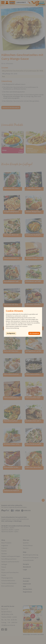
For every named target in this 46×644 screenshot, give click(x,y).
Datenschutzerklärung (12, 328)
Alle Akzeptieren (34, 333)
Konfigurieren (11, 333)
